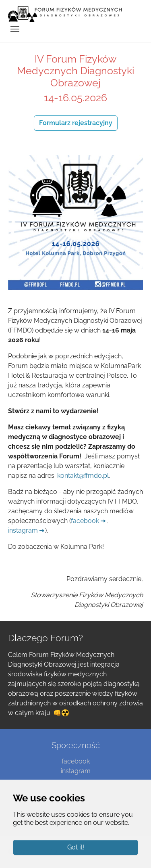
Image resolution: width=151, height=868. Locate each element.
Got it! (76, 847)
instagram (23, 530)
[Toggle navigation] (15, 29)
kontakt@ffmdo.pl (83, 476)
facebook (85, 521)
